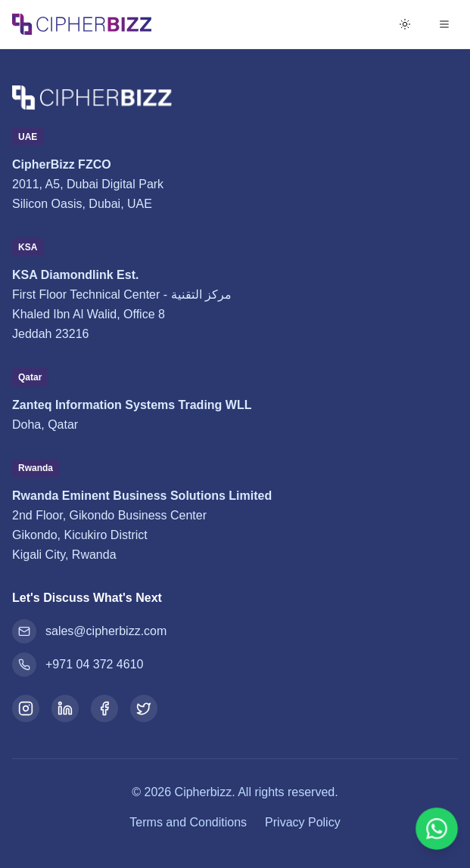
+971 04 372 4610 (78, 665)
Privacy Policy (303, 822)
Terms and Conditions (188, 822)
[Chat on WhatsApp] (437, 829)
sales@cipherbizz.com (89, 631)
